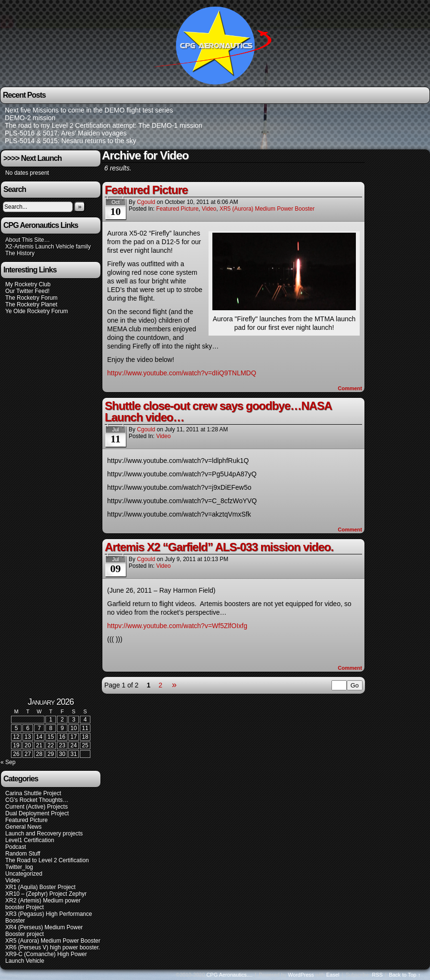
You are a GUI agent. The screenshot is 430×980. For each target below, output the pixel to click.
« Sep (8, 762)
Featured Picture (146, 190)
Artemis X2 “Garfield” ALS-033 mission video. (219, 547)
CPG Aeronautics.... (229, 975)
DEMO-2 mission (30, 118)
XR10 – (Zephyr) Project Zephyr (46, 894)
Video (209, 209)
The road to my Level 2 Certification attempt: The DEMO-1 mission (104, 125)
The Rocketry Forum (31, 298)
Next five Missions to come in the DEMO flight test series (89, 110)
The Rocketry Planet (31, 304)
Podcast (16, 847)
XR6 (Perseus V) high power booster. (53, 947)
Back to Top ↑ (405, 975)
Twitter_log (19, 867)
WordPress (301, 975)
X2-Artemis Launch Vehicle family (48, 247)
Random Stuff (23, 854)
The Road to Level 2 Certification (47, 860)
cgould (146, 202)
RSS (378, 975)
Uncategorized (24, 874)
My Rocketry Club (28, 284)
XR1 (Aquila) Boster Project (40, 887)
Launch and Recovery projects (44, 834)
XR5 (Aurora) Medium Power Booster (267, 209)
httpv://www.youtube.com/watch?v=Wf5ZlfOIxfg (177, 626)
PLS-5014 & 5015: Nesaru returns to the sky (71, 141)
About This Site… (28, 240)
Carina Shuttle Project (33, 793)
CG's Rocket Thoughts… (37, 800)
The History (20, 253)
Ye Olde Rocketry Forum (37, 311)
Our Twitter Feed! (27, 291)
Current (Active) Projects (37, 807)
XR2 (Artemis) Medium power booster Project (43, 904)
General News (23, 827)
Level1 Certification (30, 840)
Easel (333, 975)
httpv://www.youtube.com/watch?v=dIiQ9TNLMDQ (182, 373)
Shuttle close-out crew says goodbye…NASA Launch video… (218, 411)
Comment (350, 388)
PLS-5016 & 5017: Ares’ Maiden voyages (66, 133)
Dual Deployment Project (37, 813)
